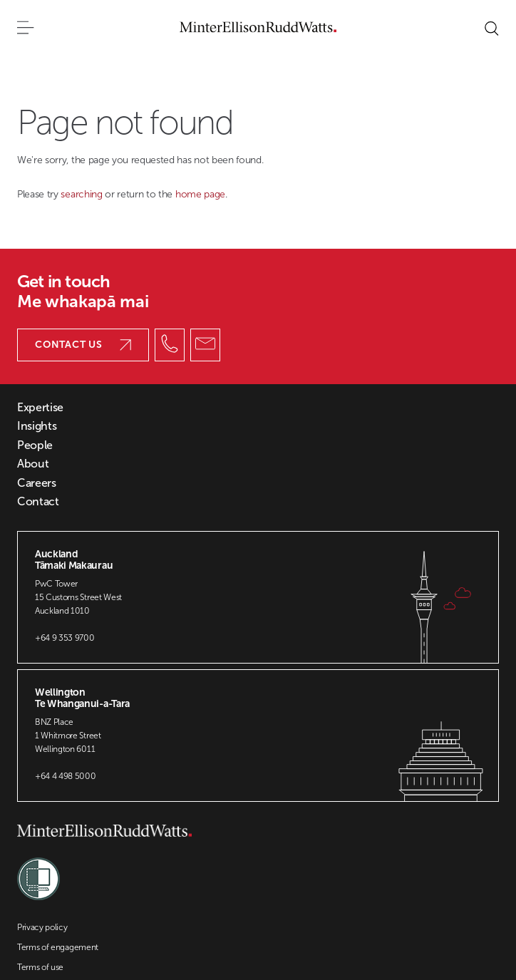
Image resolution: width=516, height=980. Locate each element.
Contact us (83, 345)
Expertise (40, 408)
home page (200, 194)
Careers (37, 483)
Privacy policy (42, 927)
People (35, 445)
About (33, 464)
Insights (37, 426)
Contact (38, 502)
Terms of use (40, 967)
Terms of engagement (58, 947)
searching (83, 194)
